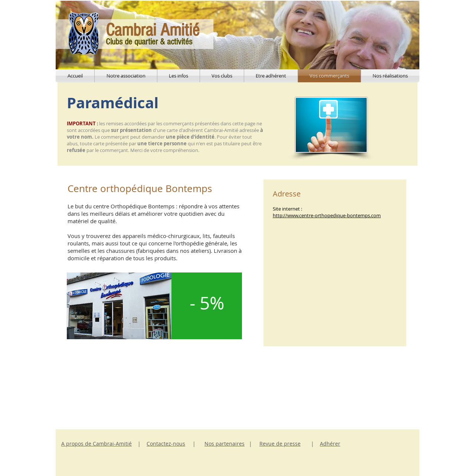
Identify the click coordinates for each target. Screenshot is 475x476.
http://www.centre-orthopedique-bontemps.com (327, 215)
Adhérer (330, 444)
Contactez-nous (166, 444)
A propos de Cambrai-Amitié (96, 444)
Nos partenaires (225, 444)
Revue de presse (280, 444)
